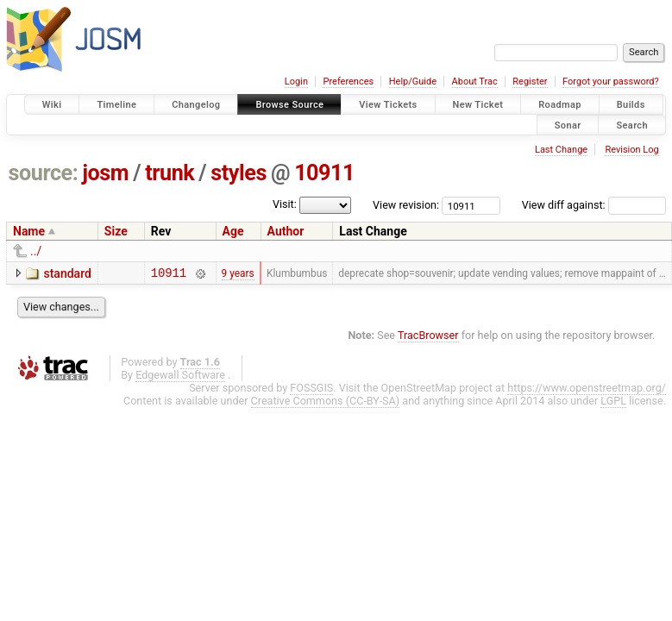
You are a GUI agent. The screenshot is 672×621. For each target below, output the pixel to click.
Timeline (116, 105)
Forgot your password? (611, 82)
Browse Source (289, 105)
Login (296, 82)
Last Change (561, 150)
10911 (324, 173)
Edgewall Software (180, 377)
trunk (170, 173)
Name (29, 231)
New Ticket (478, 105)
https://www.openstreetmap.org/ (587, 390)
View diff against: (594, 205)
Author (286, 231)
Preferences (348, 82)
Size (116, 231)
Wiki (52, 105)
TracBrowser (428, 338)
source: (44, 173)
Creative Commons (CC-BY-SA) (326, 403)
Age (233, 231)
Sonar (568, 125)
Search (632, 125)
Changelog (196, 105)
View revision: (406, 205)
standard (67, 273)
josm (105, 173)
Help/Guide (413, 82)
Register (530, 82)
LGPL (613, 403)
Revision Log (631, 150)
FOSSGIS (311, 390)
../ (36, 251)
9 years (238, 274)
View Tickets (388, 105)
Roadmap (560, 105)
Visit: (285, 204)
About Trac (475, 82)
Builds (631, 105)
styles (239, 173)
